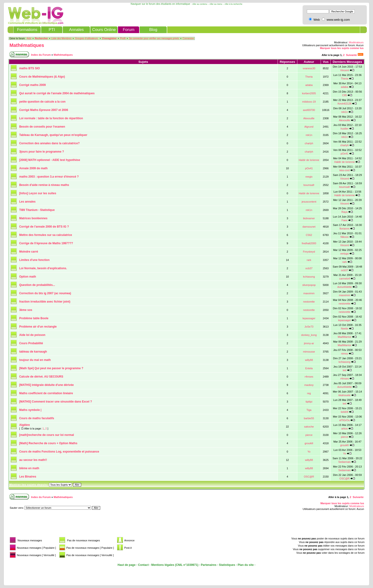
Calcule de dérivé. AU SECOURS (41, 377)
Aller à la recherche (233, 4)
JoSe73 (309, 327)
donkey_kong (309, 335)
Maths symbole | (30, 410)
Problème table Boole (34, 318)
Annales (76, 30)
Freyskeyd (309, 252)
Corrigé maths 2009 (32, 85)
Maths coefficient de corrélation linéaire (46, 393)
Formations (27, 30)
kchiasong (309, 277)
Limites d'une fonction (34, 260)
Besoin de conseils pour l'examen (42, 127)
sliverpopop (309, 285)
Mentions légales (163, 565)
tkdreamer (309, 218)
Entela (309, 368)
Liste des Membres (61, 38)
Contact (143, 565)
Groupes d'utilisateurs (86, 38)
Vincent (345, 70)
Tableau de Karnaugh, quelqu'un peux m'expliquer (53, 135)
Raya (344, 212)
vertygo (344, 254)
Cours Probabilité (31, 343)
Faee (345, 220)
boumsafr (309, 185)
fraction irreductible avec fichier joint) (45, 302)
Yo (309, 452)
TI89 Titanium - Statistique (37, 210)
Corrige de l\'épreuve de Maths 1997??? (46, 243)
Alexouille (309, 118)
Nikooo (344, 237)
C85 (344, 95)
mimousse (309, 352)
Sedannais (344, 462)
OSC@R (309, 477)
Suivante (351, 55)
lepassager (309, 318)
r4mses (309, 377)
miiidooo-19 (309, 102)
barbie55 (309, 418)
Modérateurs (356, 42)
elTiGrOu (344, 420)
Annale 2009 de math (33, 168)
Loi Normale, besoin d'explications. (43, 268)
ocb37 (309, 268)
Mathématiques (27, 45)
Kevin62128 (344, 104)
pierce (309, 435)
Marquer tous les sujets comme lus (342, 48)
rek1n (345, 112)
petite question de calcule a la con (42, 102)
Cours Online (104, 30)
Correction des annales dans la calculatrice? (49, 143)
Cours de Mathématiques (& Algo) (42, 77)
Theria (309, 77)
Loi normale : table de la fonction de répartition (51, 118)
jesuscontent (309, 202)
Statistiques (227, 565)
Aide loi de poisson (32, 335)
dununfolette (345, 287)
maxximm (309, 293)
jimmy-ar (309, 343)
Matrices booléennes (33, 218)
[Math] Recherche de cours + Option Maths (48, 443)
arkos (345, 429)
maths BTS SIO (30, 68)
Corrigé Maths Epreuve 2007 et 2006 (44, 110)
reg (309, 393)
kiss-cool (345, 170)
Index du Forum (41, 55)
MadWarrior (345, 337)
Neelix (345, 329)
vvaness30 (309, 68)
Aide (29, 38)
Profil (123, 38)
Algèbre (25, 425)
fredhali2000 (309, 243)
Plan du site (246, 565)
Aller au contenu (200, 4)
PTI (52, 30)
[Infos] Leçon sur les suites (38, 193)
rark (309, 260)
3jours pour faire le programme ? (42, 152)
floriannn (344, 229)
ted (345, 370)
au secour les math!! (33, 460)
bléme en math (29, 468)
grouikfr (309, 443)
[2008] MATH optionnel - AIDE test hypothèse (50, 160)
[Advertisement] (95, 525)
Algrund (309, 127)
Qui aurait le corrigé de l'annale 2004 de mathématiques (57, 93)
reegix (309, 177)
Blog (153, 30)
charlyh (309, 143)
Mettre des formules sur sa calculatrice (46, 235)
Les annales (27, 202)
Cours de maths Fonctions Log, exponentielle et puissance (59, 452)
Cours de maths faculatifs (37, 418)
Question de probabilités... (37, 285)
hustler (345, 129)
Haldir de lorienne (309, 160)
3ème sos (26, 310)
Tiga (309, 410)
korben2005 (309, 93)
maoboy (309, 385)
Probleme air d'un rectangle (38, 327)
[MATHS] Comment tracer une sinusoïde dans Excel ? (56, 402)
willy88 (309, 360)
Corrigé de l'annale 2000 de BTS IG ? (44, 227)
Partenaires (209, 565)
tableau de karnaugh (33, 352)
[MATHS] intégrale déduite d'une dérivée (47, 385)
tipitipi (309, 402)
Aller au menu (216, 4)
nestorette (309, 302)
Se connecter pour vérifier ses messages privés (154, 38)
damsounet (309, 227)
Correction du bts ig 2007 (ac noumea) (45, 293)
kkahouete (345, 395)
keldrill (345, 412)
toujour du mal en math (35, 360)
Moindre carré (29, 252)
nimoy (345, 354)
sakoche (309, 427)
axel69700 (309, 110)
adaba (309, 85)
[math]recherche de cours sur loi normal (47, 435)
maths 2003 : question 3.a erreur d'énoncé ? (49, 177)
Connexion (188, 38)
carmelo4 (345, 279)
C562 (309, 235)
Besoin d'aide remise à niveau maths (44, 185)
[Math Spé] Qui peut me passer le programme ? (51, 368)
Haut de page (126, 565)
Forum (129, 30)
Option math (28, 277)
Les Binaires (28, 477)
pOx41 (344, 154)
